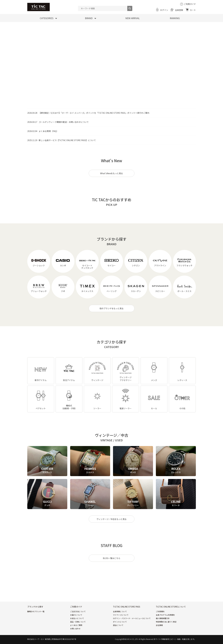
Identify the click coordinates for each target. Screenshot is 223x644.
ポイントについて (120, 622)
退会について (118, 625)
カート (193, 10)
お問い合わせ (75, 629)
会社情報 (159, 625)
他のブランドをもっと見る (112, 308)
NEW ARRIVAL (133, 18)
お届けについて (76, 615)
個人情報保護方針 (163, 618)
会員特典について (120, 611)
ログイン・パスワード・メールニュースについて (132, 618)
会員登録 (179, 10)
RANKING (175, 18)
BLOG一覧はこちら (112, 558)
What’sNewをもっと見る (111, 173)
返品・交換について (78, 622)
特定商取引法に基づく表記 (166, 622)
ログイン (164, 10)
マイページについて (121, 615)
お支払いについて (77, 618)
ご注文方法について (78, 611)
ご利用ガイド (190, 4)
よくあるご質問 (76, 625)
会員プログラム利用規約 (165, 615)
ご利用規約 (160, 611)
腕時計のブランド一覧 (36, 611)
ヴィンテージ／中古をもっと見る (112, 519)
